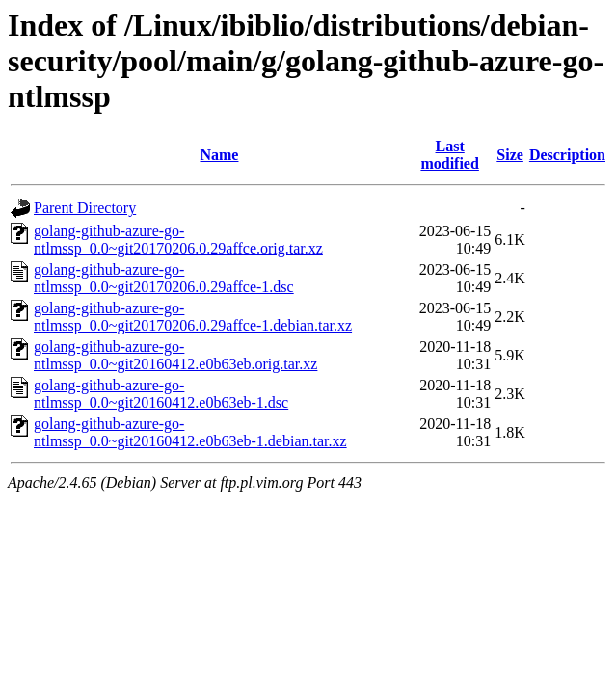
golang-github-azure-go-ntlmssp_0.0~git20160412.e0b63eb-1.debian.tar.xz (190, 432)
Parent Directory (85, 208)
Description (567, 155)
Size (510, 155)
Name (219, 155)
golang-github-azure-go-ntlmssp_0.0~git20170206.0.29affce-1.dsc (164, 278)
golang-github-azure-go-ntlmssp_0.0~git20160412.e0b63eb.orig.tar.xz (175, 355)
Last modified (449, 155)
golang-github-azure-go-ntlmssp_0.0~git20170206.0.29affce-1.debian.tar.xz (193, 317)
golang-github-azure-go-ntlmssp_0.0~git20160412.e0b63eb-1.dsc (161, 394)
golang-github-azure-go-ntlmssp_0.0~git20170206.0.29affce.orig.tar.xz (178, 240)
